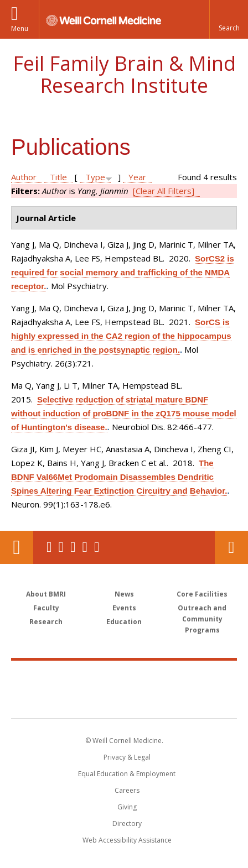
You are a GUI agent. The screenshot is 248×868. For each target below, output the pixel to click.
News (124, 594)
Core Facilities (202, 594)
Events (124, 608)
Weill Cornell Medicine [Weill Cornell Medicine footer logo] (124, 677)
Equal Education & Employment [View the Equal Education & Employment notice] (127, 774)
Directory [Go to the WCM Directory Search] (127, 823)
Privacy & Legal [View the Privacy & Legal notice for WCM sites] (127, 757)
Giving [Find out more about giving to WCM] (127, 807)
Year (137, 177)
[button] (229, 19)
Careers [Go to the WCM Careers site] (127, 790)
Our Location (17, 547)
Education (124, 622)
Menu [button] (20, 28)
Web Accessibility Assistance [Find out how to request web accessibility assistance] (127, 840)
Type (95, 177)
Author (24, 177)
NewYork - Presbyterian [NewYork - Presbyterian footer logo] (124, 700)
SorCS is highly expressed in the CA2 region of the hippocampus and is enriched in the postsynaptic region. (121, 336)
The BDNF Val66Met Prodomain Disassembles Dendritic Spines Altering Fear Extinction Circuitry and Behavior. (119, 477)
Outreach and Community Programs (202, 619)
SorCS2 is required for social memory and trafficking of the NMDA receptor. (123, 272)
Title (58, 177)
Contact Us (231, 547)
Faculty (46, 608)
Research (46, 622)
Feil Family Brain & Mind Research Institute (124, 74)
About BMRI (46, 594)
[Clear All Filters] (164, 191)
